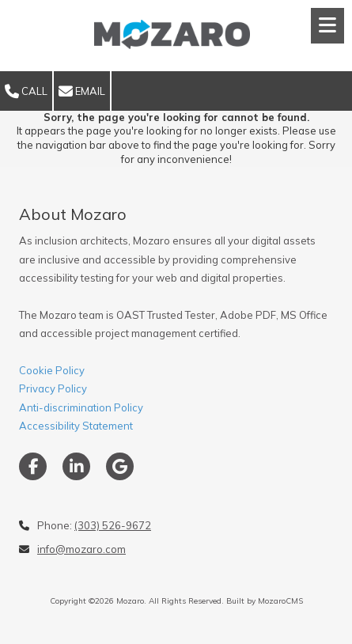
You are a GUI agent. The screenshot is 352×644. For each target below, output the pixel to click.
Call (26, 92)
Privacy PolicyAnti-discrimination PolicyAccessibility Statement (81, 407)
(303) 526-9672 (113, 525)
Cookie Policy (52, 370)
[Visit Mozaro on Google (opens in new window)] (120, 466)
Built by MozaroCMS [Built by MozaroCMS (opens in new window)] (265, 601)
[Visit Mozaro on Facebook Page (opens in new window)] (33, 466)
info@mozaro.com (81, 549)
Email (82, 92)
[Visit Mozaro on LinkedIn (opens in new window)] (76, 466)
